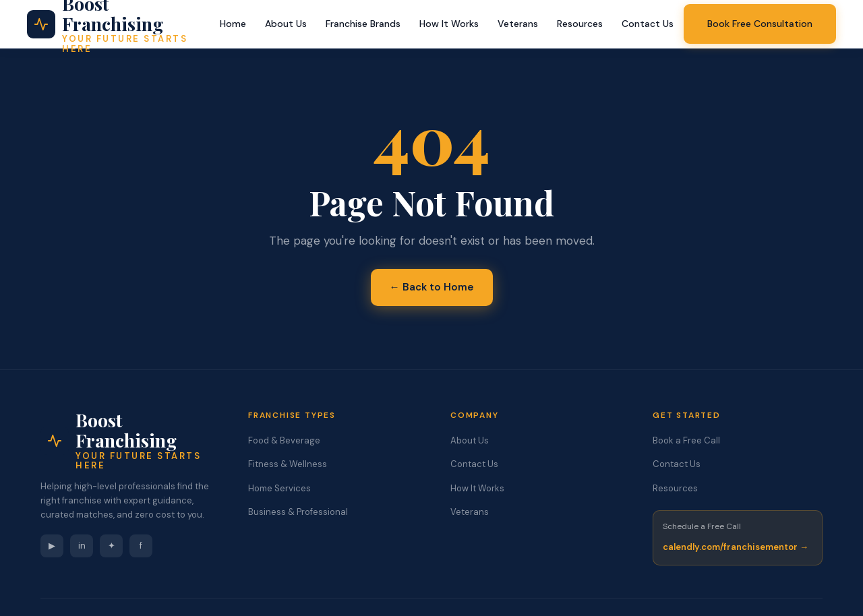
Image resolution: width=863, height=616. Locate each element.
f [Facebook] (141, 546)
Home (233, 24)
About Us (286, 24)
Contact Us (648, 24)
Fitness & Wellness (288, 464)
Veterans (518, 24)
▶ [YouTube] (52, 546)
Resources (580, 24)
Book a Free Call (686, 440)
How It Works (449, 24)
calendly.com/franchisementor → (736, 547)
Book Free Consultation (760, 24)
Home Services (279, 488)
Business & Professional (298, 512)
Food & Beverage (284, 440)
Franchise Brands (363, 24)
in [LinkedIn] (82, 546)
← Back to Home (432, 287)
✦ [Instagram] (112, 546)
